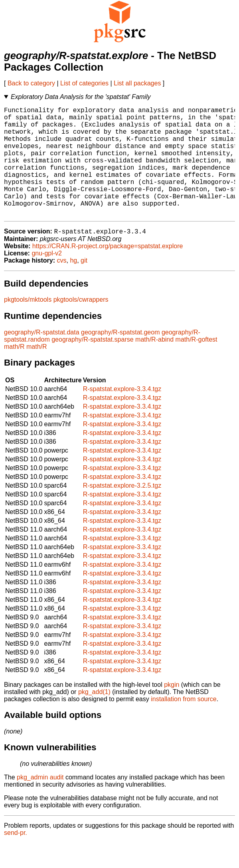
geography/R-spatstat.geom (120, 357)
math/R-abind (154, 365)
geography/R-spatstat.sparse (92, 365)
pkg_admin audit (40, 802)
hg (73, 286)
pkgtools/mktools (28, 325)
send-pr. (16, 858)
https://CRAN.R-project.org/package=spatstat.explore (108, 271)
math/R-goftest (197, 365)
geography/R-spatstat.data (42, 357)
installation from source (184, 724)
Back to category (31, 83)
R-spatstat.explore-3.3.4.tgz (122, 414)
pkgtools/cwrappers (81, 325)
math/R (14, 372)
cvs (62, 286)
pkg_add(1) (94, 717)
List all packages (137, 83)
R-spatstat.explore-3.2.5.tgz (122, 511)
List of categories (84, 83)
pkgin (172, 710)
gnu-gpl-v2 (47, 278)
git (84, 286)
